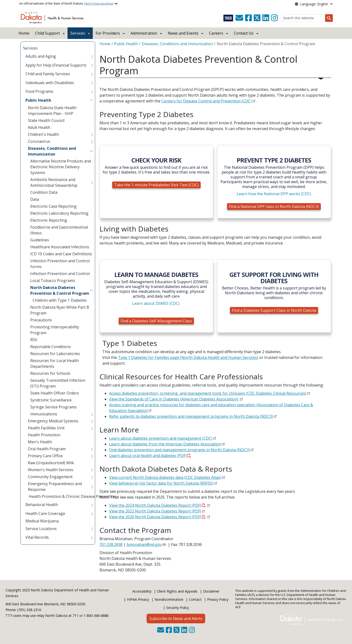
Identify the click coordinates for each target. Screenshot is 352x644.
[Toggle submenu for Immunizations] (92, 414)
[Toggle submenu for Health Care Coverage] (92, 513)
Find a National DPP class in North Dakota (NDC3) (274, 206)
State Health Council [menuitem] (46, 120)
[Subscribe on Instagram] (274, 18)
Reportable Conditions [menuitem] (51, 347)
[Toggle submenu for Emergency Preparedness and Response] (92, 487)
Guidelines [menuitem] (40, 240)
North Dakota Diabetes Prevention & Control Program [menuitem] (60, 290)
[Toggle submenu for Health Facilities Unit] (92, 428)
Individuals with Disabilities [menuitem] (50, 83)
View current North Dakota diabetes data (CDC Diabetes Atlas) (165, 477)
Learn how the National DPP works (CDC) (274, 194)
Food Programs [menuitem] (39, 91)
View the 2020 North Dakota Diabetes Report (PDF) (155, 517)
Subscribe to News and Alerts (176, 619)
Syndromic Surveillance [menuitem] (51, 400)
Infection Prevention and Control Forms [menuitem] (60, 264)
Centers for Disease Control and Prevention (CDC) (207, 101)
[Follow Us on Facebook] (248, 18)
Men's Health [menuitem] (40, 442)
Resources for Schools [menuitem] (50, 373)
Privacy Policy (218, 599)
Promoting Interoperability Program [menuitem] (55, 330)
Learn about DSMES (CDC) (156, 303)
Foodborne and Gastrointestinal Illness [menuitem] (59, 230)
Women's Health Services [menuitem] (51, 470)
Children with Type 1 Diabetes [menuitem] (60, 300)
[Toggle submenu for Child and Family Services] (92, 74)
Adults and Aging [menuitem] (41, 56)
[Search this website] (302, 18)
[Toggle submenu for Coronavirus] (92, 141)
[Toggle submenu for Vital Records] (92, 537)
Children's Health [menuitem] (43, 134)
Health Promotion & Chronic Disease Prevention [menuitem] (72, 496)
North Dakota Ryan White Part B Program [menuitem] (60, 310)
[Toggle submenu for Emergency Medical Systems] (92, 421)
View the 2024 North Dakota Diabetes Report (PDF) (155, 505)
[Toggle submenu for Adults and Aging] (92, 56)
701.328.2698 (111, 544)
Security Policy (178, 608)
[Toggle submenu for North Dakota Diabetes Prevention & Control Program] (92, 290)
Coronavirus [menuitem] (39, 141)
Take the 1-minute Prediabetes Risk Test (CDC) (156, 185)
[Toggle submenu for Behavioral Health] (92, 505)
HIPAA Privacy (138, 599)
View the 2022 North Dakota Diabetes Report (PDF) (155, 511)
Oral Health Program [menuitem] (47, 449)
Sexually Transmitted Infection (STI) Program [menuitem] (58, 383)
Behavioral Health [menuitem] (42, 505)
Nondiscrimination (169, 599)
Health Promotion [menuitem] (44, 435)
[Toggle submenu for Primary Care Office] (92, 456)
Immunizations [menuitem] (44, 414)
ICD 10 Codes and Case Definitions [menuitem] (61, 254)
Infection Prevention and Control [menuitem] (60, 274)
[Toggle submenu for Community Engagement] (92, 477)
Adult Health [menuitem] (39, 127)
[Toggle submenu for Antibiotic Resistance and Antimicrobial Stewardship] (92, 182)
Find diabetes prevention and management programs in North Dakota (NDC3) (179, 450)
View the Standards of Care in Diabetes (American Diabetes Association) (174, 399)
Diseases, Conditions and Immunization (177, 44)
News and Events (183, 33)
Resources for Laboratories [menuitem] (55, 354)
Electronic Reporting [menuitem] (49, 220)
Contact (195, 599)
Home (24, 33)
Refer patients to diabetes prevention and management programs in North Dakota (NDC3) (191, 416)
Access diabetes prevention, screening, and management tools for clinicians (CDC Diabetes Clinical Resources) (208, 393)
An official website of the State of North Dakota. (66, 4)
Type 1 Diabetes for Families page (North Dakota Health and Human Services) (188, 357)
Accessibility (142, 591)
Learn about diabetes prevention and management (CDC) (161, 438)
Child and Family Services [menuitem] (48, 74)
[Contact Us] (239, 18)
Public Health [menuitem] (38, 100)
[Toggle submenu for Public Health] (92, 100)
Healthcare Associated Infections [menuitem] (60, 247)
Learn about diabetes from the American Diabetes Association (165, 444)
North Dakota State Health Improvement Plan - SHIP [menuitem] (52, 111)
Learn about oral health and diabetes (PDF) (148, 456)
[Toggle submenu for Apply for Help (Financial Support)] (92, 65)
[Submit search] (329, 18)
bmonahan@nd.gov (144, 544)
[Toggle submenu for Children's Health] (92, 134)
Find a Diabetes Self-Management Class (156, 321)
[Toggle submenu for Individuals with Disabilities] (92, 83)
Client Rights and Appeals (177, 591)
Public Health (126, 44)
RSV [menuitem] (34, 340)
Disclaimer (211, 591)
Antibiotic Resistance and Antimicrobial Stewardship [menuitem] (54, 182)
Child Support (47, 33)
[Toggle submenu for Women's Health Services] (92, 470)
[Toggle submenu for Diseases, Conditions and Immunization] (92, 151)
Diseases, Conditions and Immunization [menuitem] (52, 151)
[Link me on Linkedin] (266, 18)
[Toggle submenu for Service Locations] (92, 529)
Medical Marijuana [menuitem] (42, 521)
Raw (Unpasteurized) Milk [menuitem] (51, 463)
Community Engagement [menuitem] (50, 477)
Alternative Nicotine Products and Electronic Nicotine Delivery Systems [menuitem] (61, 167)
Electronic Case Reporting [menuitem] (53, 206)
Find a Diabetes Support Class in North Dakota (274, 310)
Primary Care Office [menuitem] (45, 456)
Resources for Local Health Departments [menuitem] (55, 363)
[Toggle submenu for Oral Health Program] (92, 449)
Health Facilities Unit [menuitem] (46, 428)
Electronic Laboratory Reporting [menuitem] (59, 213)
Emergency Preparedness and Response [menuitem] (55, 487)
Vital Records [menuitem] (37, 537)
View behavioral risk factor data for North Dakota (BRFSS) (161, 483)
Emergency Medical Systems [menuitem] (53, 421)
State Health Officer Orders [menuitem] (55, 393)
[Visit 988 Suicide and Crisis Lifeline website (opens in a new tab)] (228, 18)
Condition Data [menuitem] (44, 192)
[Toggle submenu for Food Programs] (92, 91)
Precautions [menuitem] (41, 320)
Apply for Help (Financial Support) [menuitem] (56, 65)
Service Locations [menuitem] (41, 529)
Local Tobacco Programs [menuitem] (53, 281)
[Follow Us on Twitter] (257, 18)
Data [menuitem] (35, 199)
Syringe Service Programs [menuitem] (53, 407)
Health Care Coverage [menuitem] (45, 513)
